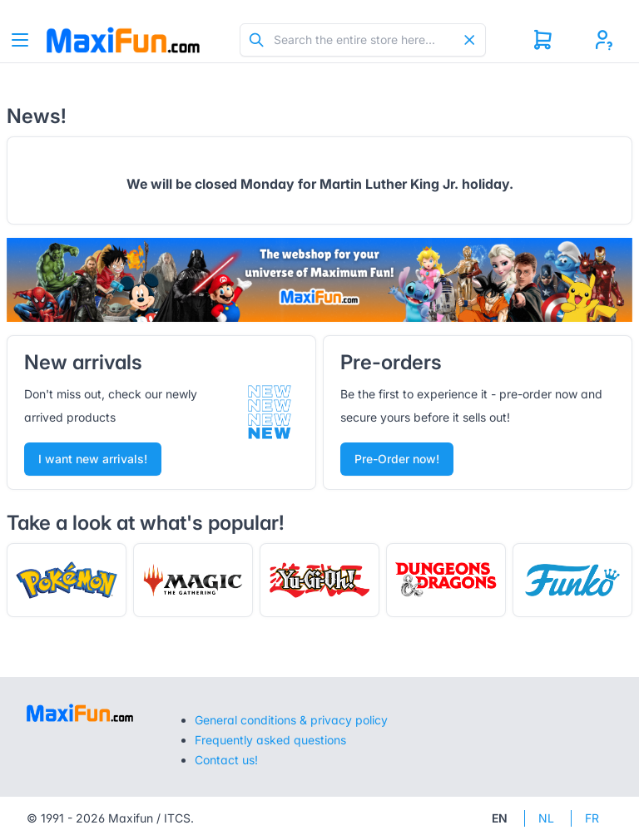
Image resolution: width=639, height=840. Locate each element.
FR (592, 818)
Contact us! (226, 760)
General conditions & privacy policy (291, 720)
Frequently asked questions (270, 740)
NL (546, 818)
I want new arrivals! (93, 459)
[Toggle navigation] (20, 40)
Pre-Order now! (397, 459)
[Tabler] (123, 40)
